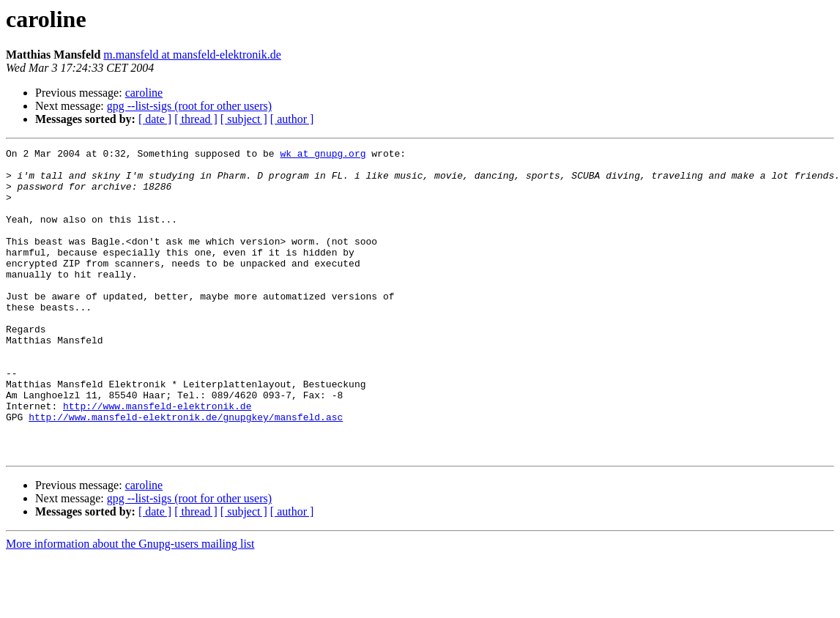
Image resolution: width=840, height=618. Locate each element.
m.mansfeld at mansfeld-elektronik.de (192, 55)
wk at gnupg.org (323, 155)
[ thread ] (196, 119)
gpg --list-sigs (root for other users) (189, 106)
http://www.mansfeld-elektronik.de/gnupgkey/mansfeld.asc (186, 472)
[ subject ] (244, 119)
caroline (144, 93)
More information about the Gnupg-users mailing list (130, 605)
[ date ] (155, 119)
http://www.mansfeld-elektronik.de (157, 458)
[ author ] (292, 119)
